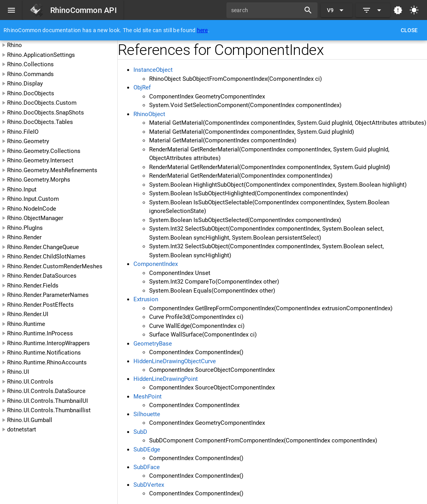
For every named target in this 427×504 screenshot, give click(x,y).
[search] (266, 10)
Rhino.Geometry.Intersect (40, 160)
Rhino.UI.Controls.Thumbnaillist (49, 410)
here (203, 30)
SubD (140, 432)
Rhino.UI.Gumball (30, 420)
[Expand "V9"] (337, 10)
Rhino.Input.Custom (33, 199)
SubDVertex (149, 485)
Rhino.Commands (30, 74)
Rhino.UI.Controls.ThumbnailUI (47, 401)
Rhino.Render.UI (28, 314)
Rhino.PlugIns (25, 228)
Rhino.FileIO (23, 132)
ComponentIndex (156, 264)
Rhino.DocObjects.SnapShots (46, 113)
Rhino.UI (18, 372)
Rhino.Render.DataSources (42, 276)
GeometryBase (153, 344)
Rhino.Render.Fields (33, 286)
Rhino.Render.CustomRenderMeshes (55, 266)
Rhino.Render (24, 237)
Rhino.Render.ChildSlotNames (46, 257)
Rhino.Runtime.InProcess (40, 333)
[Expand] (373, 10)
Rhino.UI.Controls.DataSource (46, 391)
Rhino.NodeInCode (32, 209)
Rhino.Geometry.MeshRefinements (52, 170)
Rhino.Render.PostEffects (40, 305)
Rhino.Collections (30, 64)
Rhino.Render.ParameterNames (48, 295)
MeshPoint (148, 397)
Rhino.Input (22, 189)
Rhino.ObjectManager (35, 218)
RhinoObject (149, 114)
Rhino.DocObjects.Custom (42, 103)
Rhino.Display (25, 84)
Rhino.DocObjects (31, 93)
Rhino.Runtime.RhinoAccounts (47, 362)
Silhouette (147, 414)
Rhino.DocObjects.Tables (40, 122)
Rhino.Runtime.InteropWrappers (48, 343)
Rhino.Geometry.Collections (44, 151)
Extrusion (146, 299)
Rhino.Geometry (28, 141)
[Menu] (11, 10)
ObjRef (142, 87)
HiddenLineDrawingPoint (166, 379)
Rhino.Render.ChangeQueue (43, 247)
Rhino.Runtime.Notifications (44, 353)
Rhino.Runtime (26, 324)
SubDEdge (147, 449)
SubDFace (147, 467)
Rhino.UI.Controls (30, 382)
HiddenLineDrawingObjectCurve (175, 361)
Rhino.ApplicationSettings (41, 55)
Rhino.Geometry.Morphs (39, 180)
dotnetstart (22, 429)
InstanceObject (153, 70)
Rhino (15, 45)
